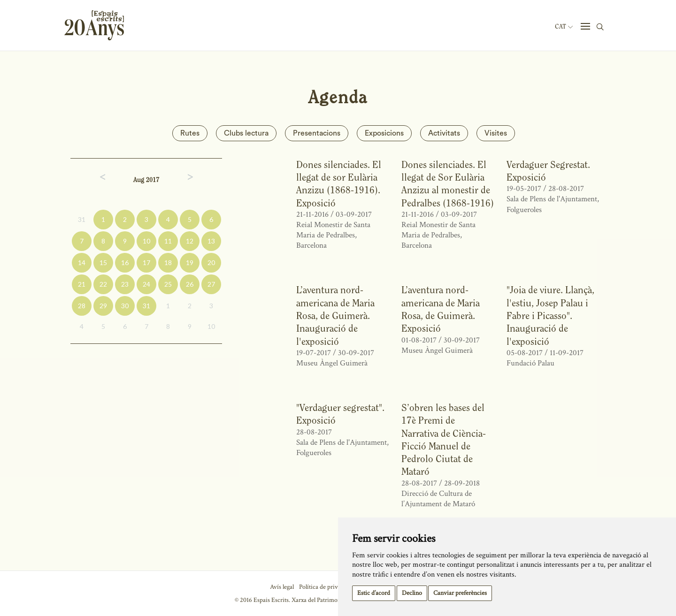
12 (190, 241)
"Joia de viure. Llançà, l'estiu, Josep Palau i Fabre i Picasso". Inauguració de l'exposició (550, 315)
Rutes (190, 133)
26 (190, 284)
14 (82, 262)
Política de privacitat (326, 587)
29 (103, 306)
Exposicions (384, 133)
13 (211, 241)
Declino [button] (412, 593)
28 (82, 306)
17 (146, 262)
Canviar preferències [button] (460, 593)
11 (168, 241)
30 (125, 306)
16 (125, 262)
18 (168, 262)
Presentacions (317, 133)
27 (211, 284)
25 (168, 284)
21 (82, 284)
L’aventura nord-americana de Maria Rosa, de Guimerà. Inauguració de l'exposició (335, 315)
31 (82, 219)
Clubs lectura (246, 133)
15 (103, 262)
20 (211, 262)
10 (146, 241)
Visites (496, 133)
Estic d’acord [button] (374, 593)
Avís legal (282, 587)
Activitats (444, 133)
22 (103, 284)
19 (190, 262)
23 (125, 284)
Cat (564, 27)
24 (146, 284)
